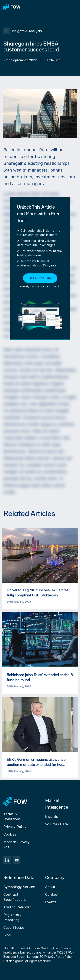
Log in (56, 286)
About (50, 887)
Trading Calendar (17, 907)
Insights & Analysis (23, 31)
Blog (7, 935)
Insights (51, 816)
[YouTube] (17, 860)
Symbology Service (19, 887)
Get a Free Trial (40, 278)
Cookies (10, 834)
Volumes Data (56, 824)
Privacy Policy (15, 827)
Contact (52, 894)
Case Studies (14, 927)
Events (51, 902)
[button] (40, 281)
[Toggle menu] (73, 7)
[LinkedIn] (7, 860)
